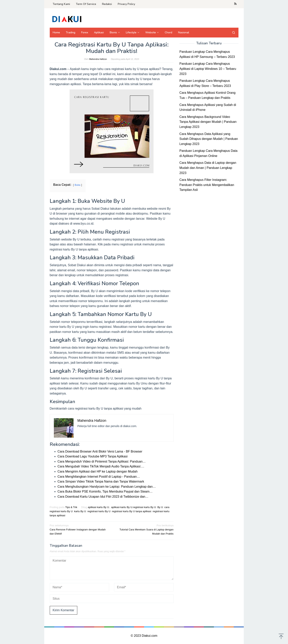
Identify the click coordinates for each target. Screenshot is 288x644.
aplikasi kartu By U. (99, 507)
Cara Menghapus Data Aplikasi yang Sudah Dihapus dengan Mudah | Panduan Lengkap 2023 (209, 139)
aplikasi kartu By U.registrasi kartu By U (133, 507)
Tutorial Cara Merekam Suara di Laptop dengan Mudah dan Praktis (144, 529)
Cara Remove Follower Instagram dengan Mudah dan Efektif (79, 529)
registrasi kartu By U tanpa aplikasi (132, 511)
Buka (78, 185)
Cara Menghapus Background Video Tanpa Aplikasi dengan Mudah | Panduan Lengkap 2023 (208, 122)
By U (160, 507)
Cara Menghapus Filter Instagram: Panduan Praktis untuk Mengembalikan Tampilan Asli (207, 185)
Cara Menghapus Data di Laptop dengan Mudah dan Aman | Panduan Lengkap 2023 (208, 168)
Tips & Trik (71, 507)
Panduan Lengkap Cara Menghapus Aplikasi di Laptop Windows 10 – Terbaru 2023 (208, 69)
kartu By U (80, 511)
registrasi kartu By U (99, 511)
